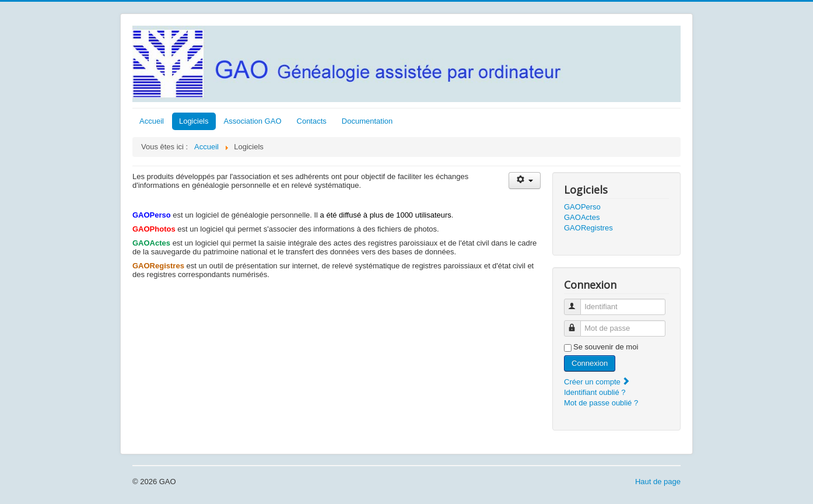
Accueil (152, 121)
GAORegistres (588, 228)
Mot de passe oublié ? (601, 403)
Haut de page (658, 482)
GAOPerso (582, 207)
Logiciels (194, 121)
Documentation (367, 121)
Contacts (312, 121)
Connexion (590, 363)
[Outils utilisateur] (525, 181)
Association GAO (253, 121)
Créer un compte (597, 382)
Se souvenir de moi (606, 347)
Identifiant (578, 302)
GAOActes (582, 217)
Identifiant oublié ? (595, 392)
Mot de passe (578, 323)
